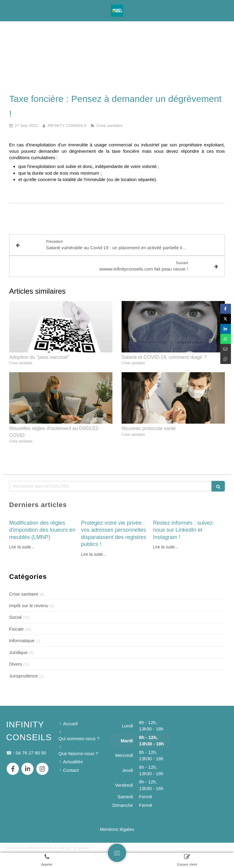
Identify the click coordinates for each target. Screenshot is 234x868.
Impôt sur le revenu (29, 605)
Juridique (18, 652)
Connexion (217, 847)
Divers (16, 664)
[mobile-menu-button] (117, 853)
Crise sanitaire (24, 594)
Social (15, 617)
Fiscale (16, 629)
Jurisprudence (23, 676)
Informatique (22, 640)
